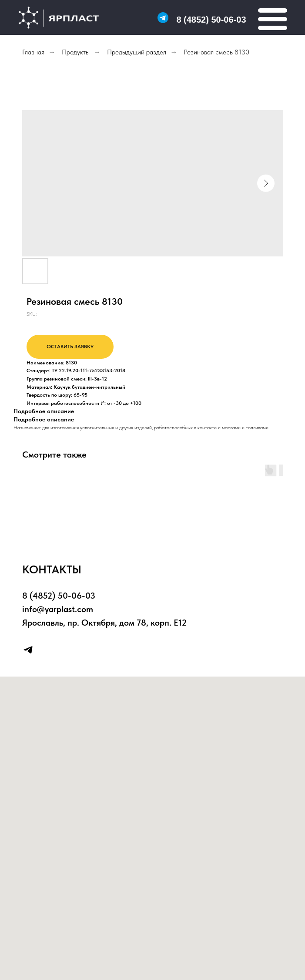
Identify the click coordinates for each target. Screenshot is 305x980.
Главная (33, 52)
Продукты (76, 52)
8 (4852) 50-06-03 (211, 20)
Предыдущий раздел (137, 52)
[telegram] (28, 650)
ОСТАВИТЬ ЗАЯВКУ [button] (70, 347)
